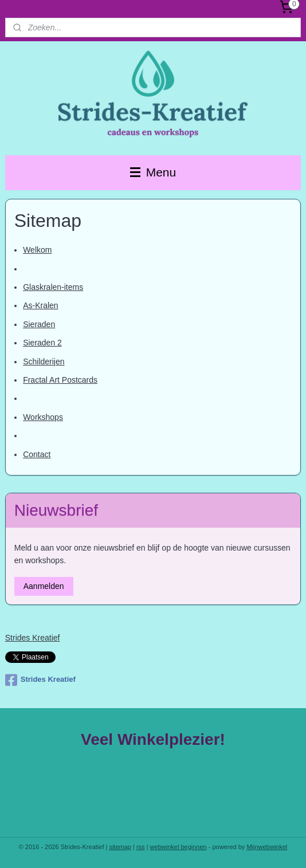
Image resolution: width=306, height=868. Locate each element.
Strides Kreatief (33, 638)
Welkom (37, 250)
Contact (37, 454)
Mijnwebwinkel (267, 847)
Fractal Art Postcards (60, 380)
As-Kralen (40, 306)
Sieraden (39, 324)
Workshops (43, 417)
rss (141, 847)
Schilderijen (44, 362)
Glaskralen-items (53, 288)
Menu (153, 172)
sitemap (120, 847)
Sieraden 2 (42, 343)
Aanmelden (44, 586)
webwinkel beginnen (178, 847)
